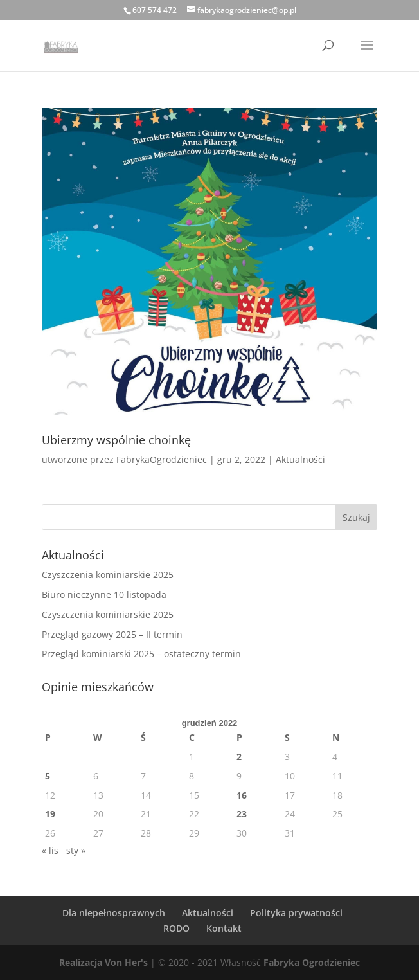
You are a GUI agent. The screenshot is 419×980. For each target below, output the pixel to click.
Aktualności (300, 459)
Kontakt (224, 928)
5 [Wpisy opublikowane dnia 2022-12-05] (48, 776)
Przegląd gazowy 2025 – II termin (112, 634)
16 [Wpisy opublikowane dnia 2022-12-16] (242, 795)
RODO (176, 928)
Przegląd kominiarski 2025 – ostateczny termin (141, 654)
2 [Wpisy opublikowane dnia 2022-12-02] (239, 757)
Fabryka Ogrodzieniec (312, 962)
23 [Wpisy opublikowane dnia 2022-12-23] (242, 814)
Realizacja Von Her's (103, 962)
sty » (76, 850)
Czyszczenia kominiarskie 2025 (108, 575)
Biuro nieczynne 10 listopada (104, 594)
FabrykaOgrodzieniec (162, 459)
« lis (50, 850)
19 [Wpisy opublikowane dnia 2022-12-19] (50, 814)
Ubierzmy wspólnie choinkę (116, 440)
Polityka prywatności (296, 913)
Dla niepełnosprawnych (114, 913)
